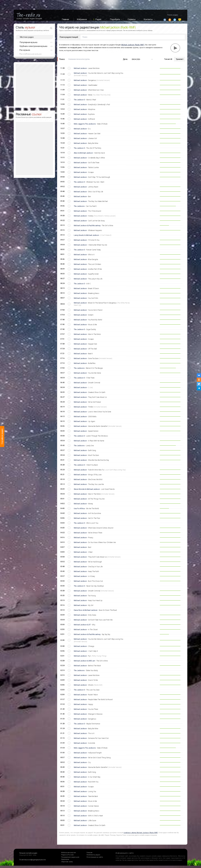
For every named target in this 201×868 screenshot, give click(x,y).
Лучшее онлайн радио (28, 855)
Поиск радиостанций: (69, 39)
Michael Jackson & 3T (82, 627)
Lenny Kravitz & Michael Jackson (86, 237)
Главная (65, 19)
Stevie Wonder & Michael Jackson (87, 491)
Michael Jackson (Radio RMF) (133, 47)
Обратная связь (67, 864)
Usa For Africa (79, 511)
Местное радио (27, 39)
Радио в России (67, 857)
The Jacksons (79, 208)
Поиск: (62, 61)
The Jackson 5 (79, 102)
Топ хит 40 (168, 61)
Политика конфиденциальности (32, 862)
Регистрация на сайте (95, 859)
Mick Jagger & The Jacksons (85, 126)
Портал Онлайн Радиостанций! (29, 19)
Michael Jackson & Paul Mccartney (87, 228)
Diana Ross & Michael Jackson (86, 612)
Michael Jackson (80, 71)
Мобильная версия (68, 855)
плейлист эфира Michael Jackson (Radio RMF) (141, 835)
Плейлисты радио (93, 857)
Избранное (82, 19)
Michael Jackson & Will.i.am (84, 663)
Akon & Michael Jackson (83, 155)
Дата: (125, 61)
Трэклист (180, 61)
